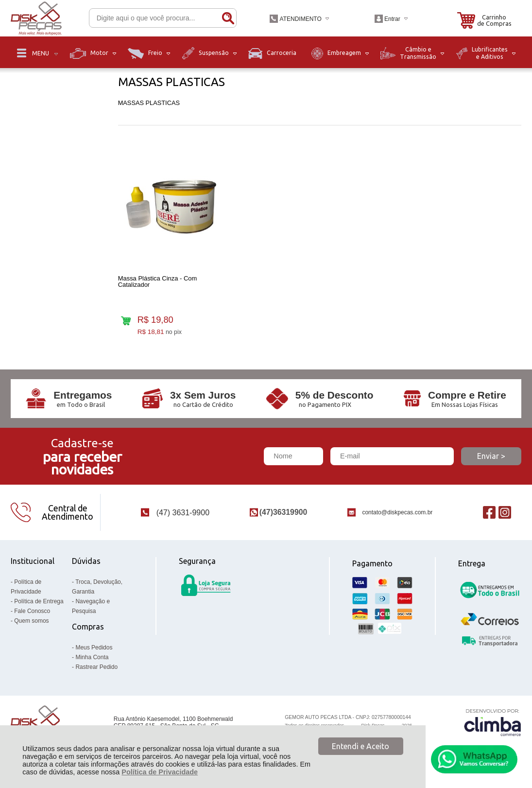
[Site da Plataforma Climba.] (493, 722)
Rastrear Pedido (96, 667)
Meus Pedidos (94, 648)
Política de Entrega (39, 601)
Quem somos (31, 621)
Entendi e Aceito (360, 746)
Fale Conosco (32, 611)
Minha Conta (92, 657)
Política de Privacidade (160, 772)
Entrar (392, 19)
